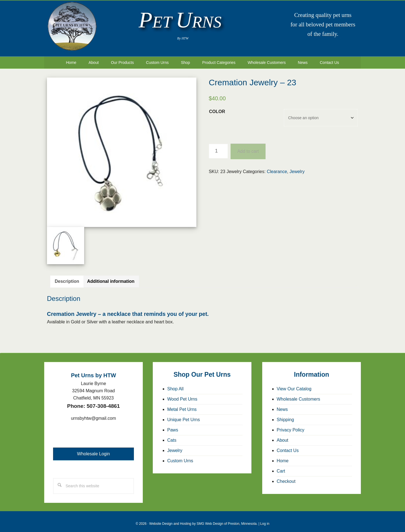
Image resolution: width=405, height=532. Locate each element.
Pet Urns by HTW (72, 26)
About (282, 436)
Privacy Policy (291, 425)
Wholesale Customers (298, 395)
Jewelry (297, 167)
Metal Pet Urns (182, 405)
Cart (281, 467)
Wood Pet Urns (182, 395)
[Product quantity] (218, 147)
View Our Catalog (294, 384)
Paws (173, 425)
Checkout (286, 477)
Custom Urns (180, 456)
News (282, 405)
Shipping (285, 415)
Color (217, 107)
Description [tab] (67, 277)
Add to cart (248, 147)
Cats (172, 436)
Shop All (175, 384)
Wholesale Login (93, 449)
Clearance (277, 167)
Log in (265, 519)
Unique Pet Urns (183, 415)
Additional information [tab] (111, 277)
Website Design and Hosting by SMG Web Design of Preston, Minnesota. (203, 519)
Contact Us (288, 446)
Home (283, 456)
